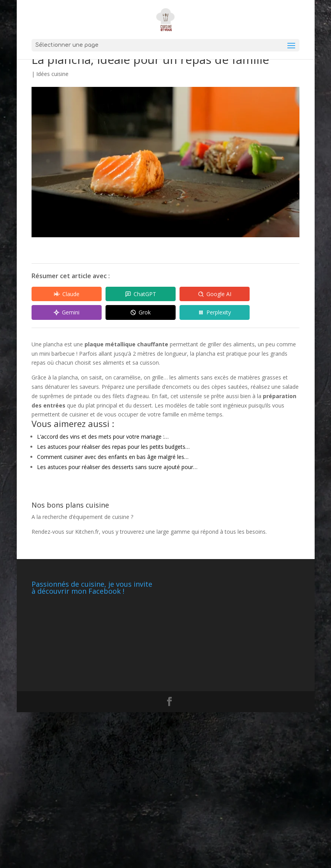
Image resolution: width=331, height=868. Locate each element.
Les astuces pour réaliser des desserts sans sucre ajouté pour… (117, 467)
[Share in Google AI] (215, 294)
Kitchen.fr (87, 532)
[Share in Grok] (141, 312)
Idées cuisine (52, 74)
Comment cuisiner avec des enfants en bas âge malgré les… (113, 457)
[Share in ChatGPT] (141, 294)
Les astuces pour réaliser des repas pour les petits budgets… (113, 447)
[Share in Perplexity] (215, 312)
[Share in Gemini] (67, 312)
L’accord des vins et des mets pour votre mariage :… (103, 437)
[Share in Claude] (67, 294)
